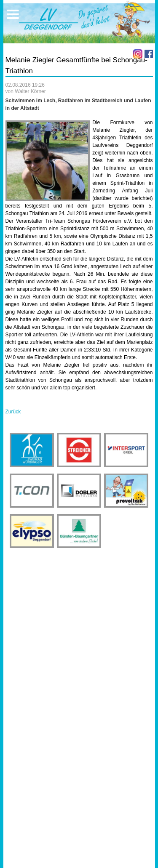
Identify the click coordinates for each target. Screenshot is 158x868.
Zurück (13, 412)
